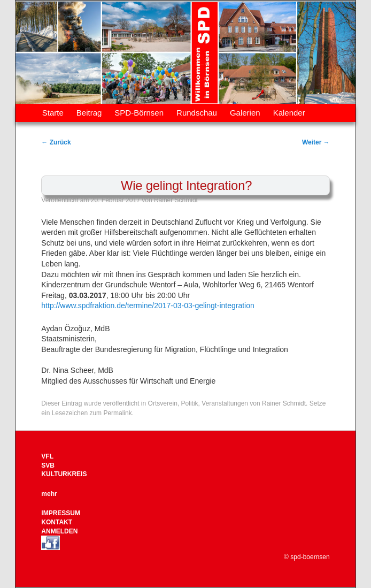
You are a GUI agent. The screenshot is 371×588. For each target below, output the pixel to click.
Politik (190, 403)
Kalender (289, 113)
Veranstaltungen (225, 403)
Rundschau (197, 113)
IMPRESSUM (61, 513)
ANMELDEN (59, 531)
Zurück (56, 142)
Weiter (316, 142)
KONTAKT (57, 522)
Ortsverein (163, 403)
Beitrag (89, 113)
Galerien (245, 113)
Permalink (117, 413)
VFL (47, 456)
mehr (49, 494)
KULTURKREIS (64, 474)
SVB (48, 465)
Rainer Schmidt (176, 200)
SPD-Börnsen (139, 113)
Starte (53, 113)
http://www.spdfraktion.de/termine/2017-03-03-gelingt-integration (148, 306)
